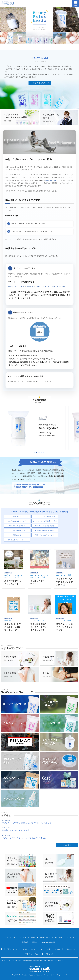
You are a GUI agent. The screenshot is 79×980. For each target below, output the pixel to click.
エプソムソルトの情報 (17, 530)
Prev (4, 25)
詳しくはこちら (40, 83)
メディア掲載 (45, 949)
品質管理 (25, 942)
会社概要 (57, 949)
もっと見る (67, 845)
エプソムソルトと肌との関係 (45, 516)
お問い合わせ (49, 954)
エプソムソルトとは (12, 937)
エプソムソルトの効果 (17, 526)
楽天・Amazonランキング (45, 535)
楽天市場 (30, 287)
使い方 (33, 937)
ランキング (70, 937)
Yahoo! (38, 287)
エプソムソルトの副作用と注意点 (45, 521)
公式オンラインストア (16, 287)
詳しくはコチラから (58, 961)
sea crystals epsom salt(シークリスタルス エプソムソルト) (8, 3)
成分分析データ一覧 (10, 949)
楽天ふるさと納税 (58, 287)
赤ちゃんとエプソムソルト (17, 540)
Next (75, 25)
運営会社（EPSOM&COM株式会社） (45, 942)
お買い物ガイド (70, 949)
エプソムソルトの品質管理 (45, 526)
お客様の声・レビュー (29, 949)
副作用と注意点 (45, 937)
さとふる (46, 287)
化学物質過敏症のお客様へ (45, 530)
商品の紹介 (17, 535)
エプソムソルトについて (17, 521)
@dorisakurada (51, 180)
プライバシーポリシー (33, 954)
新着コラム (17, 516)
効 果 (25, 937)
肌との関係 (58, 937)
